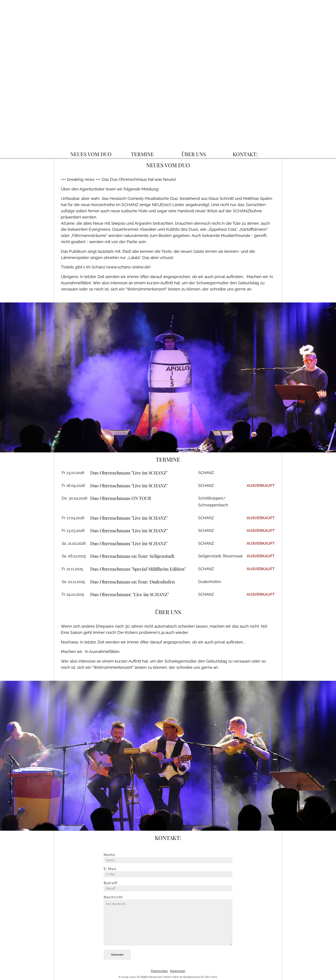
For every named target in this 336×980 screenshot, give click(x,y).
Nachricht (113, 897)
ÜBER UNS (194, 154)
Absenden (117, 955)
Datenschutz (159, 971)
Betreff (111, 883)
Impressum (178, 971)
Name (109, 855)
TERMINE (142, 154)
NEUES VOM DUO (91, 154)
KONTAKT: (245, 154)
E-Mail (110, 869)
